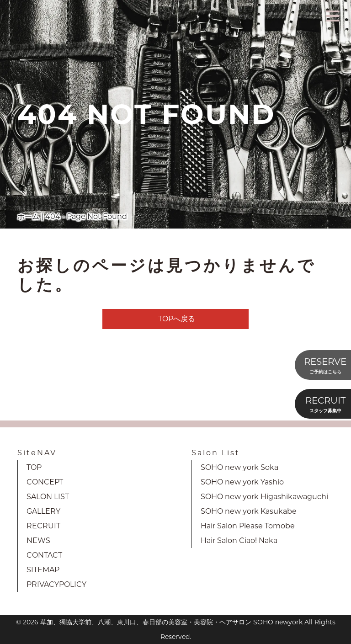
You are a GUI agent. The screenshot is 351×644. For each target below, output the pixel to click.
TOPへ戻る (177, 319)
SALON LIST (48, 497)
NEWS (38, 540)
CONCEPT (45, 482)
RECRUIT (43, 526)
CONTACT (44, 555)
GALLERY (43, 511)
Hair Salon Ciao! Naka (239, 540)
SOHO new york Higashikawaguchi (264, 497)
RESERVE (325, 366)
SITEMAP (43, 570)
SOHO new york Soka (239, 467)
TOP (34, 467)
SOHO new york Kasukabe (249, 511)
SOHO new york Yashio (242, 482)
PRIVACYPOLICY (56, 584)
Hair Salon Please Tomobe (248, 526)
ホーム (28, 216)
